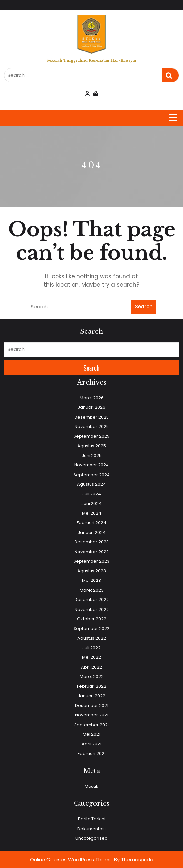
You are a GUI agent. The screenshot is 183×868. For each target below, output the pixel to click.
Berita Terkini (92, 819)
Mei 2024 (92, 513)
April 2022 (91, 667)
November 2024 (91, 465)
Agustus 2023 (92, 571)
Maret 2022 (92, 677)
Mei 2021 (91, 734)
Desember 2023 (92, 542)
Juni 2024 (91, 503)
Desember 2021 (92, 706)
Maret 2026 (92, 398)
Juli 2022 (91, 648)
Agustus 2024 (91, 484)
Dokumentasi (91, 829)
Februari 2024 (91, 523)
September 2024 (92, 475)
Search (171, 75)
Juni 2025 (92, 456)
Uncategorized (91, 838)
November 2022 (92, 609)
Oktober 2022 (92, 619)
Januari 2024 (92, 532)
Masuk (91, 786)
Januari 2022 (91, 696)
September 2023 (91, 561)
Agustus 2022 (92, 638)
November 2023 (92, 552)
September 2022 (91, 629)
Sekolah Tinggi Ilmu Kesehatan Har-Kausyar (92, 60)
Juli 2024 (92, 494)
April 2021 (91, 744)
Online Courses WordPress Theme (71, 859)
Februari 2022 (92, 686)
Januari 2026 (91, 407)
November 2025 (92, 427)
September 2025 (91, 436)
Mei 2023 (91, 580)
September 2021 (91, 725)
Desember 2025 (92, 417)
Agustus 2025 (92, 446)
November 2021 (92, 715)
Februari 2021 (92, 753)
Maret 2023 (92, 590)
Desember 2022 (92, 600)
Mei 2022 (91, 657)
